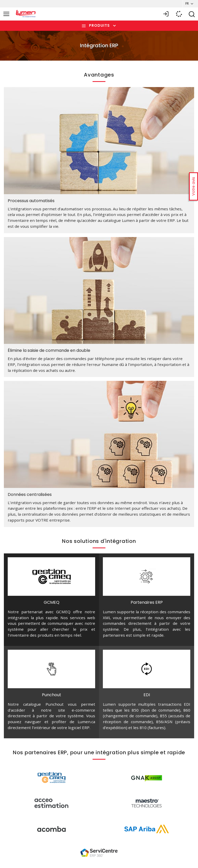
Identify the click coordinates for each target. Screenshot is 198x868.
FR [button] (186, 4)
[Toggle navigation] (6, 14)
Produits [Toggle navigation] (99, 26)
